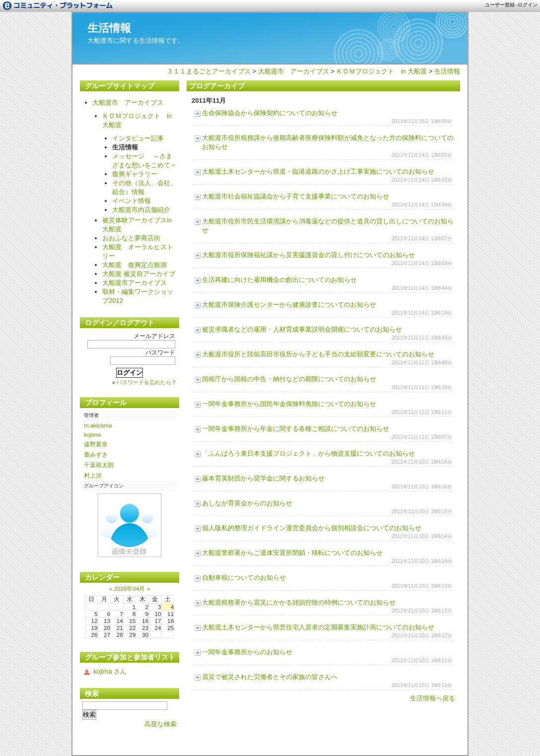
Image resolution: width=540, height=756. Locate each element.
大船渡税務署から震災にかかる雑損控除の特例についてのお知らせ (299, 602)
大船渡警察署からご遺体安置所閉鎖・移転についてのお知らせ (292, 553)
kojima (92, 435)
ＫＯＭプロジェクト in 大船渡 (381, 71)
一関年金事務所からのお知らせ (247, 652)
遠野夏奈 (96, 444)
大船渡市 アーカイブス (294, 71)
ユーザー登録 (500, 5)
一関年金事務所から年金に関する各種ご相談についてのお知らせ (296, 429)
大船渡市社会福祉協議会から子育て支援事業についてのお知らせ (296, 196)
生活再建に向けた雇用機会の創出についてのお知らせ (279, 280)
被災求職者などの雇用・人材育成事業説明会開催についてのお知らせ (302, 329)
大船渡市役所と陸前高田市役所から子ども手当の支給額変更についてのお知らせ (318, 354)
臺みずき (96, 454)
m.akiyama (98, 425)
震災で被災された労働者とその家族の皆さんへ (270, 677)
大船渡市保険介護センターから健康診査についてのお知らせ (289, 305)
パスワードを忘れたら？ (147, 382)
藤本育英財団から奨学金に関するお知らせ (263, 478)
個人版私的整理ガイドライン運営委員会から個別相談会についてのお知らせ (312, 528)
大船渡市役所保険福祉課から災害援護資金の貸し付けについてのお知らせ (308, 255)
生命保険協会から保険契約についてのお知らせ (270, 113)
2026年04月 (129, 588)
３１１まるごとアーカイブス (209, 71)
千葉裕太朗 (99, 465)
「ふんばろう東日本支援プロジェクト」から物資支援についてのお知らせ (308, 453)
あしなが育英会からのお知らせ (247, 503)
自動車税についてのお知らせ (244, 578)
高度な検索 (161, 724)
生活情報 (109, 28)
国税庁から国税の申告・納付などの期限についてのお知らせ (289, 379)
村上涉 (93, 475)
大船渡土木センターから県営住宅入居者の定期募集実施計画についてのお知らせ (318, 627)
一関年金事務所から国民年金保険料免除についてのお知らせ (289, 404)
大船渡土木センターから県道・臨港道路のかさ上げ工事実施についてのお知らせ (318, 172)
